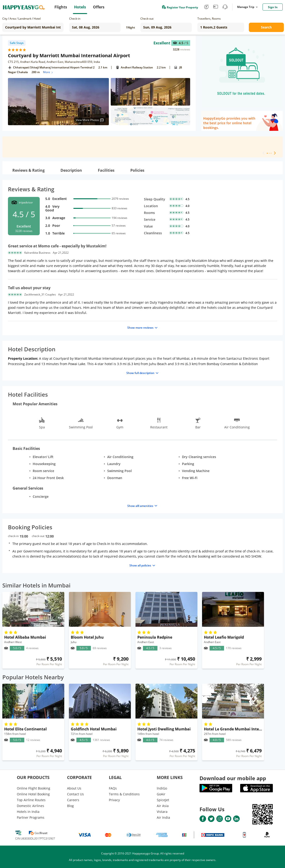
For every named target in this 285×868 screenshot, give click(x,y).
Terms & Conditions (124, 794)
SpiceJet (163, 800)
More (48, 72)
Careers (73, 800)
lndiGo (162, 788)
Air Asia (163, 806)
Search (266, 27)
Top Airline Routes (31, 800)
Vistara (162, 812)
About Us (74, 788)
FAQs (113, 788)
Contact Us (75, 794)
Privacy (114, 800)
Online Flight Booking (34, 788)
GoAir (161, 794)
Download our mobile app (233, 778)
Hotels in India (28, 812)
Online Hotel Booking (33, 794)
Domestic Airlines (30, 806)
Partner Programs (31, 817)
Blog (70, 806)
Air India (163, 817)
